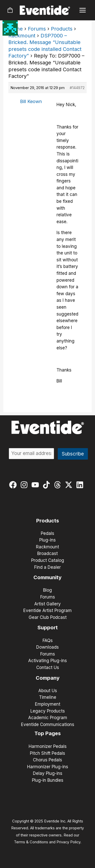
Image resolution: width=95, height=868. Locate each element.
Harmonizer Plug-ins (48, 767)
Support (48, 628)
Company (48, 678)
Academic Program (48, 718)
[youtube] (36, 485)
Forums (37, 29)
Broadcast (48, 553)
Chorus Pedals (48, 760)
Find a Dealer (48, 567)
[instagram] (25, 485)
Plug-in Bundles (48, 780)
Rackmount (22, 36)
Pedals (48, 533)
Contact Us (48, 667)
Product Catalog (48, 560)
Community (48, 577)
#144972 (77, 88)
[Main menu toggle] (83, 10)
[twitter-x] (70, 485)
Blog (48, 590)
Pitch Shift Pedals (48, 753)
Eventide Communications (48, 724)
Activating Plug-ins (48, 661)
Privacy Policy (68, 842)
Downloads (48, 647)
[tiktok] (48, 485)
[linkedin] (81, 485)
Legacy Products (48, 711)
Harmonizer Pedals (48, 746)
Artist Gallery (48, 604)
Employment (48, 704)
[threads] (59, 485)
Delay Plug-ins (48, 773)
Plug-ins (48, 540)
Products (62, 29)
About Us (48, 691)
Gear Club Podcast (48, 617)
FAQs (48, 641)
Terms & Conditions (31, 842)
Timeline (48, 697)
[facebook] (14, 485)
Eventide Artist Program (48, 610)
